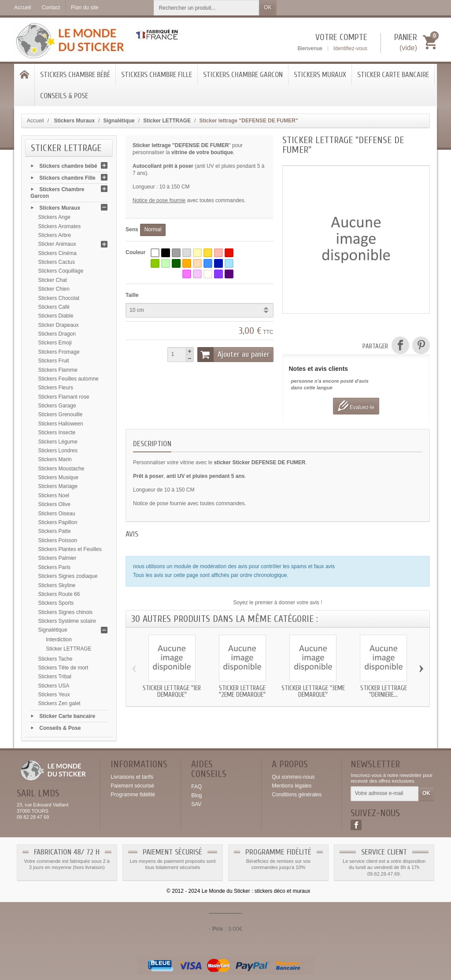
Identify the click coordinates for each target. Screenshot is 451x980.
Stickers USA (54, 686)
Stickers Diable (56, 316)
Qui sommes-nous (293, 777)
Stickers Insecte (57, 433)
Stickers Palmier (57, 558)
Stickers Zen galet (59, 703)
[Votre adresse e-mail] (385, 794)
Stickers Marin (55, 459)
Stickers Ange (54, 217)
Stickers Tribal (55, 677)
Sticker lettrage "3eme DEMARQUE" (313, 692)
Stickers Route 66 (59, 594)
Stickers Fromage (59, 352)
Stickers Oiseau (57, 514)
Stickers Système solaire (67, 621)
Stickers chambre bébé (75, 75)
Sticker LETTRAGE (68, 649)
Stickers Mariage (58, 486)
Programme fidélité (133, 795)
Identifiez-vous (350, 48)
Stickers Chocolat (59, 298)
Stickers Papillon (58, 522)
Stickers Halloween (61, 424)
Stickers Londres (58, 451)
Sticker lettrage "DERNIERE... (384, 692)
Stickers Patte (55, 531)
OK (268, 7)
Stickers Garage (57, 406)
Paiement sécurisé (132, 786)
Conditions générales (297, 795)
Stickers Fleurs (56, 388)
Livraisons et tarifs (132, 777)
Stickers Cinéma (57, 253)
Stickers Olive (54, 504)
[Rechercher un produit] (207, 8)
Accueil (35, 121)
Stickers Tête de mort (63, 668)
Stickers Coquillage (61, 271)
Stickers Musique (58, 477)
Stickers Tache (55, 659)
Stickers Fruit (54, 361)
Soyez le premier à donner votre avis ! (277, 603)
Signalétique (53, 630)
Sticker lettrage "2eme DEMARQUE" (242, 692)
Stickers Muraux (320, 75)
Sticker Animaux (57, 244)
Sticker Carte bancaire (393, 75)
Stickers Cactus (57, 262)
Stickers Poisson (58, 540)
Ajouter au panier (233, 355)
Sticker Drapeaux (59, 325)
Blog (196, 795)
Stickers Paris (54, 567)
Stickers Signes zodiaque (68, 576)
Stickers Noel (54, 496)
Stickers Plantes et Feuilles (70, 549)
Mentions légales (292, 786)
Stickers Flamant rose (64, 397)
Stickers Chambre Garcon (243, 75)
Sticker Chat (53, 280)
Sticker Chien (54, 289)
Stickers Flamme (58, 370)
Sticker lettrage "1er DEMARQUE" (172, 692)
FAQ (196, 787)
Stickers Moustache (61, 469)
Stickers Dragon (57, 334)
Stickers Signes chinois (65, 612)
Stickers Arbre (55, 235)
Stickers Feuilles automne (68, 379)
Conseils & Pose (64, 96)
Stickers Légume (58, 442)
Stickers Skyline (57, 585)
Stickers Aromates (60, 226)
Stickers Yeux (54, 695)
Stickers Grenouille (61, 414)
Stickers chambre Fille (157, 75)
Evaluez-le (356, 406)
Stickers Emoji (55, 343)
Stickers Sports (56, 603)
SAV (196, 804)
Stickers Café (54, 307)
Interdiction (59, 640)
